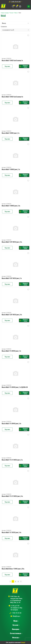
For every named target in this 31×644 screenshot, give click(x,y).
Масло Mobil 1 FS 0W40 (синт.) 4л (11, 424)
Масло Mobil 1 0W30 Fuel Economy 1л (12, 61)
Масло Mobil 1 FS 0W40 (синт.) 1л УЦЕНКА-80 (15, 387)
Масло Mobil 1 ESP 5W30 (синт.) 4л (12, 315)
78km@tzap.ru (16, 616)
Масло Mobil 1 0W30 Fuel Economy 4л (12, 97)
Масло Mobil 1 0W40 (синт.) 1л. (11, 133)
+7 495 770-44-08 (16, 613)
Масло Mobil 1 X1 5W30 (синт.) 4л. (12, 532)
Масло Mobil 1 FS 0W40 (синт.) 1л (11, 351)
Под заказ (7, 66)
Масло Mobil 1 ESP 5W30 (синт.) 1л (12, 278)
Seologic (23, 642)
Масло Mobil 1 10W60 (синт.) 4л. (11, 206)
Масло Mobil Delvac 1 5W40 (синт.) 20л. (13, 569)
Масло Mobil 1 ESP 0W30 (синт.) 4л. (12, 242)
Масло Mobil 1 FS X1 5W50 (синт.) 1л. (12, 460)
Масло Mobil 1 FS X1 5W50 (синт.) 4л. (12, 496)
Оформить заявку (24, 66)
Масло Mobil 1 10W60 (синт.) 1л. (11, 169)
